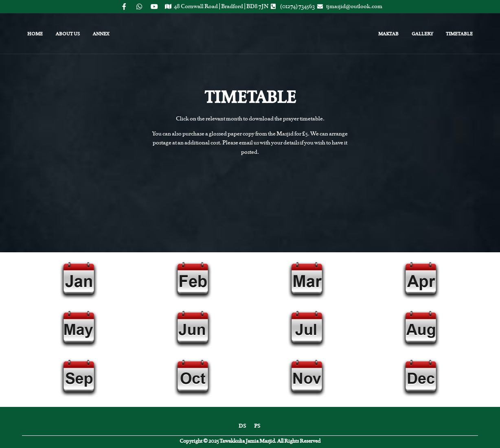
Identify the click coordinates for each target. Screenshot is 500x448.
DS (242, 426)
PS (257, 426)
